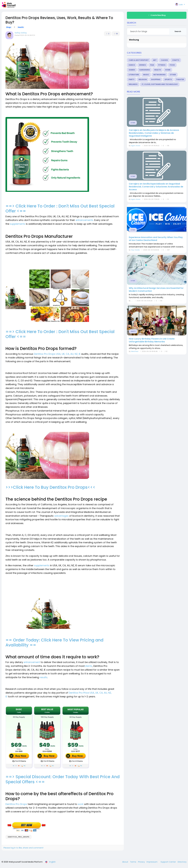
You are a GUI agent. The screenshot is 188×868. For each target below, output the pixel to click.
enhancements (84, 220)
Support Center (168, 862)
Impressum (152, 862)
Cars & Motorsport (139, 60)
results (43, 677)
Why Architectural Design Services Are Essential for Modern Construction (156, 290)
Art (155, 60)
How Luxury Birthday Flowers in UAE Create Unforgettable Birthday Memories (152, 340)
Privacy (142, 862)
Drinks (143, 65)
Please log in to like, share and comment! (23, 848)
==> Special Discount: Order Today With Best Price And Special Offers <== (63, 779)
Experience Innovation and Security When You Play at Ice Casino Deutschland (156, 239)
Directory (182, 862)
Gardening (145, 70)
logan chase (136, 146)
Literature (134, 75)
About (125, 862)
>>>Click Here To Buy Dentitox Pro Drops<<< (50, 487)
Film (152, 65)
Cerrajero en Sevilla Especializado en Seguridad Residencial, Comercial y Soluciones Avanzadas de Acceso (156, 187)
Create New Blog (157, 15)
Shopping (156, 79)
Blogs (9, 27)
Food (172, 65)
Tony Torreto (135, 250)
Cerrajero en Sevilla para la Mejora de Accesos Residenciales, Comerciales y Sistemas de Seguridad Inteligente (154, 133)
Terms (133, 862)
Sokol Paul (135, 351)
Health (21, 27)
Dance (132, 65)
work (81, 804)
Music (146, 75)
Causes (164, 60)
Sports (168, 79)
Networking (159, 75)
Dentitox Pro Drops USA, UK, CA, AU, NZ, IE (57, 354)
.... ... (132, 301)
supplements (18, 224)
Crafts (176, 60)
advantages (62, 516)
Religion (143, 79)
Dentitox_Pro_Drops (19, 837)
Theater (180, 79)
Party (132, 79)
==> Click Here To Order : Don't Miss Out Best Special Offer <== (60, 208)
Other (173, 75)
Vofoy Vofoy (21, 33)
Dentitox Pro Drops (16, 804)
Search (178, 31)
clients (88, 666)
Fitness (162, 65)
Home (168, 70)
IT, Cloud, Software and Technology (160, 84)
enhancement (32, 662)
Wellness (133, 84)
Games (132, 70)
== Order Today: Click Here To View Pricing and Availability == (54, 642)
